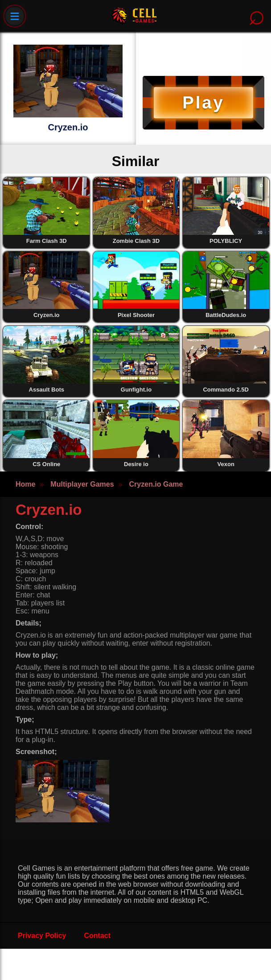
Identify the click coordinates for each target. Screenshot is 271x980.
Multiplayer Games (82, 484)
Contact (98, 936)
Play (203, 102)
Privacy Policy (42, 936)
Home (25, 484)
